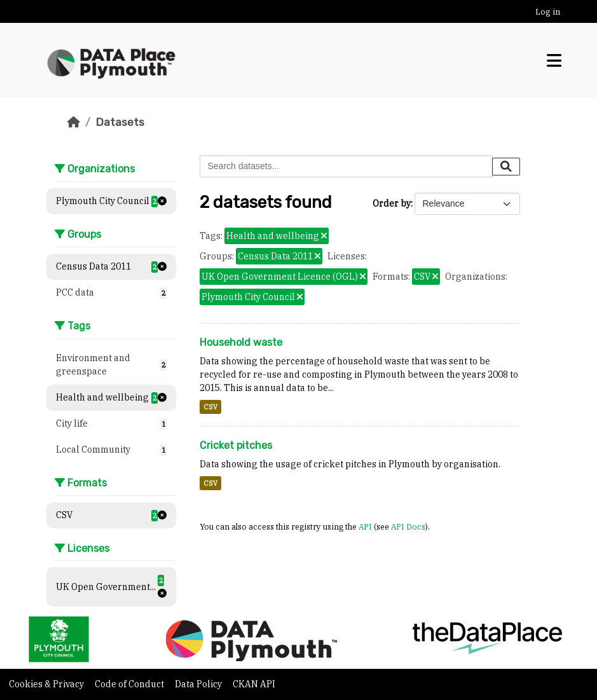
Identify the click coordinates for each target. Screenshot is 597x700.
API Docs (408, 526)
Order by (392, 203)
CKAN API (254, 684)
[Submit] (506, 167)
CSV (210, 407)
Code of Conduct (130, 684)
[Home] (74, 122)
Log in (548, 12)
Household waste (241, 342)
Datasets (120, 122)
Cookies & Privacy (47, 684)
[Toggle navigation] (554, 61)
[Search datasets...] (346, 166)
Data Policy (199, 684)
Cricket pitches (236, 445)
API (365, 526)
